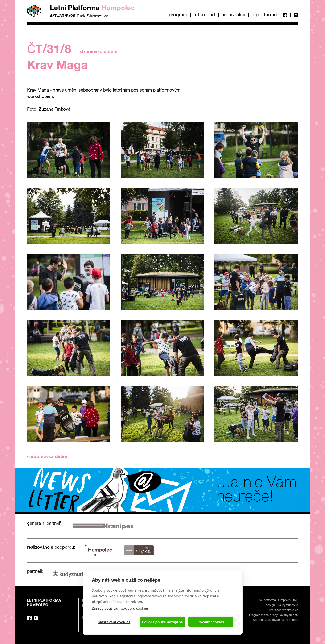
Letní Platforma (92, 9)
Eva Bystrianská (287, 605)
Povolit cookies (211, 622)
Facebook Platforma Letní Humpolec (29, 618)
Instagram (294, 15)
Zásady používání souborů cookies (120, 608)
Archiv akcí (233, 15)
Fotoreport (204, 15)
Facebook (285, 15)
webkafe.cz (290, 610)
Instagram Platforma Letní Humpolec (36, 618)
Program (178, 15)
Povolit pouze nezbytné (162, 622)
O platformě (264, 15)
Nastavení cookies (114, 622)
